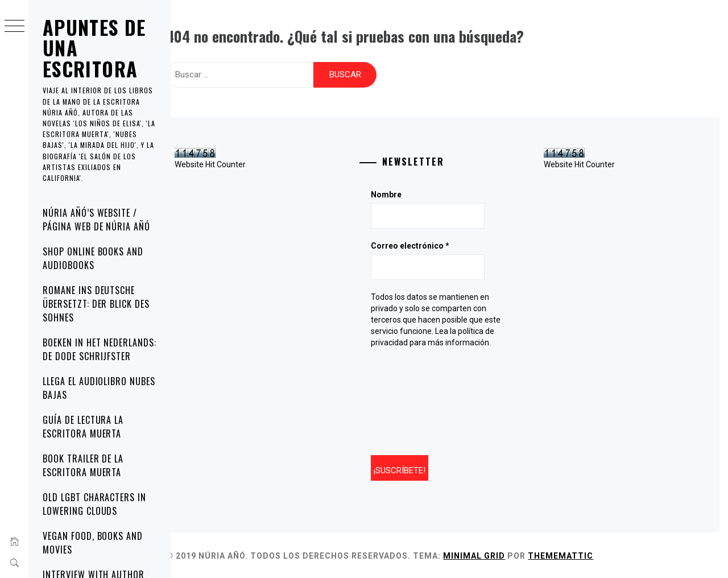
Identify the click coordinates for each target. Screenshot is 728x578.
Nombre (395, 193)
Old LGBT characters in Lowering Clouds (94, 504)
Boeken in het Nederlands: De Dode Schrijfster (100, 349)
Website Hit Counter (223, 163)
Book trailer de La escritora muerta (83, 465)
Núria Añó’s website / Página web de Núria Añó (96, 220)
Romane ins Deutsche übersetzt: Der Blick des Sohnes (96, 304)
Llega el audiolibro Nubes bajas (99, 388)
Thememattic (574, 554)
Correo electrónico (419, 245)
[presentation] (426, 399)
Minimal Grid (487, 554)
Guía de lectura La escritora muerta (83, 427)
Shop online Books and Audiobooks (93, 258)
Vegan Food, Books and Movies (93, 543)
